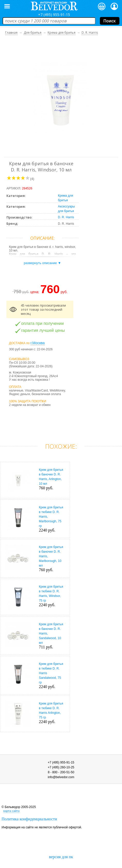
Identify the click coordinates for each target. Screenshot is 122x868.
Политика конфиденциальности (29, 819)
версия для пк (61, 857)
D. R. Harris (66, 217)
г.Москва (38, 343)
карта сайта (11, 811)
